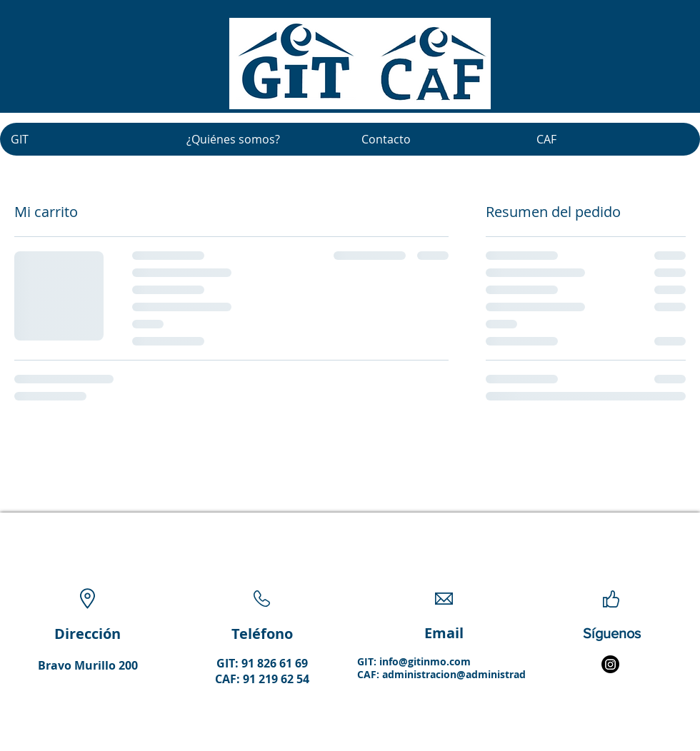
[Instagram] (610, 664)
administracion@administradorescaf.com (484, 674)
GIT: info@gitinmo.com (414, 661)
